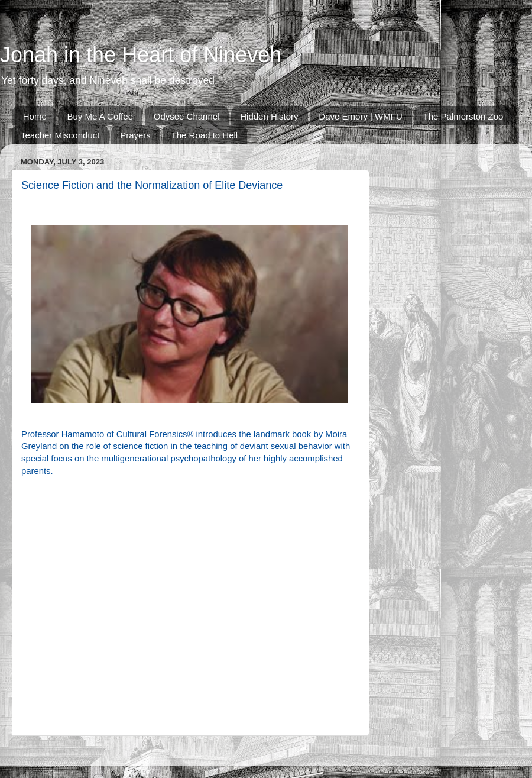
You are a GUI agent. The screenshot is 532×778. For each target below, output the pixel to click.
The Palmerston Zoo (463, 116)
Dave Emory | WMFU (360, 116)
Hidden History (269, 116)
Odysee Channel (187, 116)
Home (35, 116)
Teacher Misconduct (60, 135)
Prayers (135, 135)
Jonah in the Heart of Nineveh (141, 55)
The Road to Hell (205, 135)
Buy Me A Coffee (100, 116)
